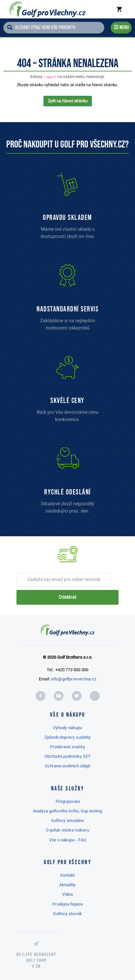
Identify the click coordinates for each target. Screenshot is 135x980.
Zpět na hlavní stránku (68, 101)
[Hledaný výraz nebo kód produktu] (54, 28)
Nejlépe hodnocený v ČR (37, 960)
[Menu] (121, 28)
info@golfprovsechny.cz (74, 679)
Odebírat (67, 597)
